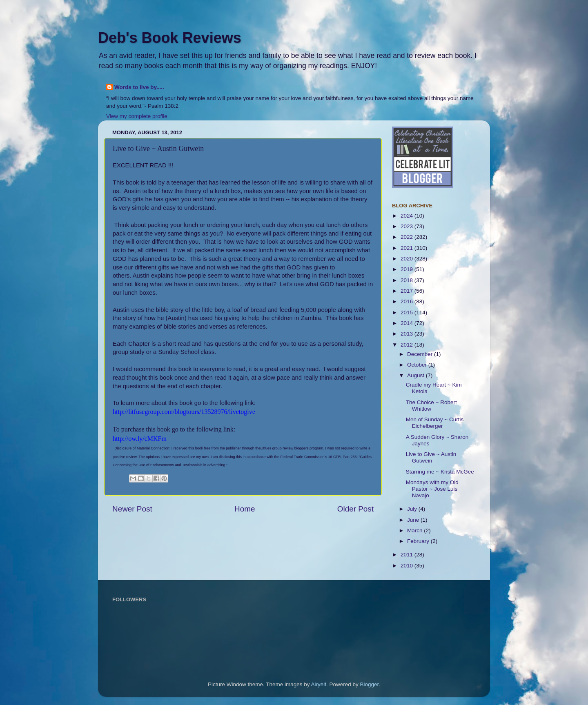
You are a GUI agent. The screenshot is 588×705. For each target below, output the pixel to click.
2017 (408, 291)
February (419, 541)
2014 (408, 323)
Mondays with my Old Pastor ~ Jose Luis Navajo (432, 489)
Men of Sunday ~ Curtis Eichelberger (435, 423)
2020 (408, 259)
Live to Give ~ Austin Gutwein (431, 457)
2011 (408, 555)
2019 (408, 269)
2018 (408, 280)
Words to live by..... (139, 87)
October (418, 365)
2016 (408, 301)
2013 (408, 334)
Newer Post (132, 509)
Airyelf (319, 684)
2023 (408, 226)
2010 (408, 566)
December (421, 354)
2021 (408, 248)
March (415, 530)
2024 (408, 216)
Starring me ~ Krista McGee (440, 472)
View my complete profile (137, 116)
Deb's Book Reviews (170, 38)
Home (245, 509)
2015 (408, 312)
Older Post (355, 509)
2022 (408, 237)
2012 (408, 345)
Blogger (370, 684)
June (414, 520)
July (413, 509)
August (416, 375)
